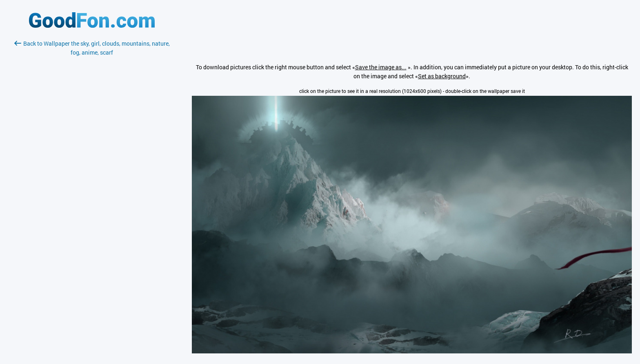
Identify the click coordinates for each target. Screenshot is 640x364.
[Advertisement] (92, 154)
